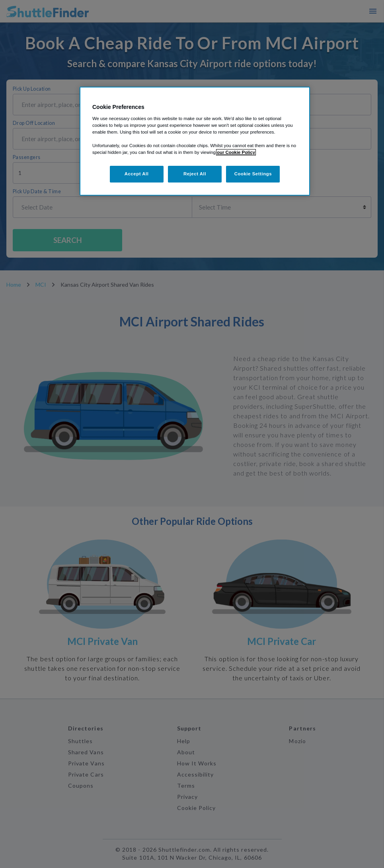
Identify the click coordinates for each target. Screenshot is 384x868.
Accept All (137, 174)
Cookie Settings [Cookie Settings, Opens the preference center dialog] (253, 174)
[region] (195, 141)
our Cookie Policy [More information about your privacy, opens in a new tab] (236, 152)
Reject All (195, 174)
